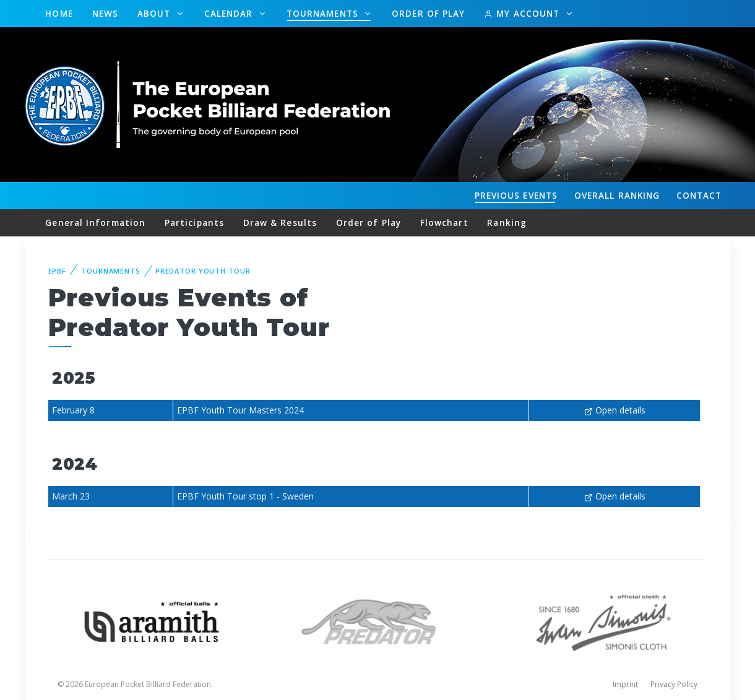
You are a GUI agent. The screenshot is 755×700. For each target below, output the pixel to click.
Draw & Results (280, 223)
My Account (523, 13)
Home (59, 13)
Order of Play (428, 13)
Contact (699, 195)
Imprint (625, 684)
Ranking (617, 196)
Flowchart (444, 223)
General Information (95, 223)
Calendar (230, 13)
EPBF (58, 271)
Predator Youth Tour (203, 271)
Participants (194, 223)
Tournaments (324, 13)
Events (516, 196)
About (156, 13)
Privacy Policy (674, 684)
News (105, 13)
